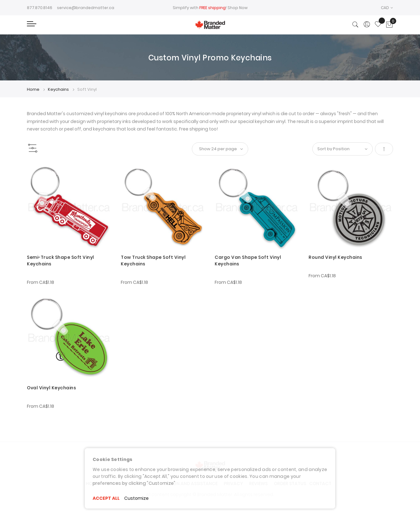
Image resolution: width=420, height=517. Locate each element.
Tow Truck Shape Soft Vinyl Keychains (153, 261)
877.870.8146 (40, 8)
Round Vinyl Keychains (335, 257)
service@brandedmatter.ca (86, 8)
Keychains (59, 89)
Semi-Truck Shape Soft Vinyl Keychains (61, 261)
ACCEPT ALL (106, 498)
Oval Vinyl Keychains (51, 388)
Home (34, 89)
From (41, 282)
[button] (387, 8)
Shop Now (238, 8)
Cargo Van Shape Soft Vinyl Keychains (248, 261)
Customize (136, 498)
